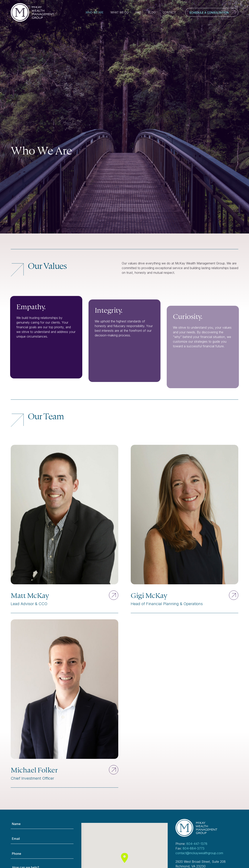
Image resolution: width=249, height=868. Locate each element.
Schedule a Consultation (209, 13)
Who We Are (95, 12)
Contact (169, 12)
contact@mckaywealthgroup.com (199, 853)
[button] (124, 858)
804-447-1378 (197, 844)
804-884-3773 (194, 848)
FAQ (138, 12)
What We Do (120, 12)
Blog (152, 12)
